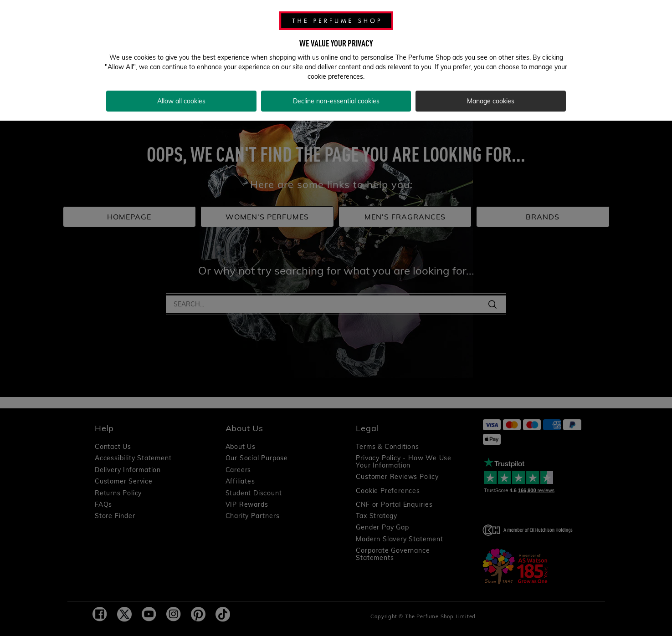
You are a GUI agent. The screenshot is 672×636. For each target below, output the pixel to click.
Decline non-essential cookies (336, 97)
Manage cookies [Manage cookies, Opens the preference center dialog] (491, 97)
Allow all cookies (181, 97)
